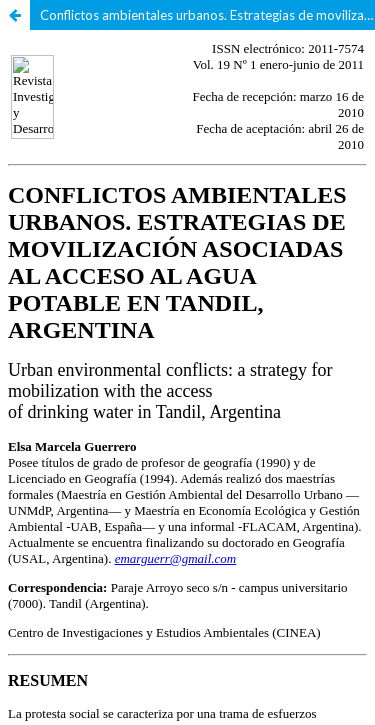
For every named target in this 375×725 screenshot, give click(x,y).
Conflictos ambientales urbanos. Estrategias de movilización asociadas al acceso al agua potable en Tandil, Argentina (207, 15)
